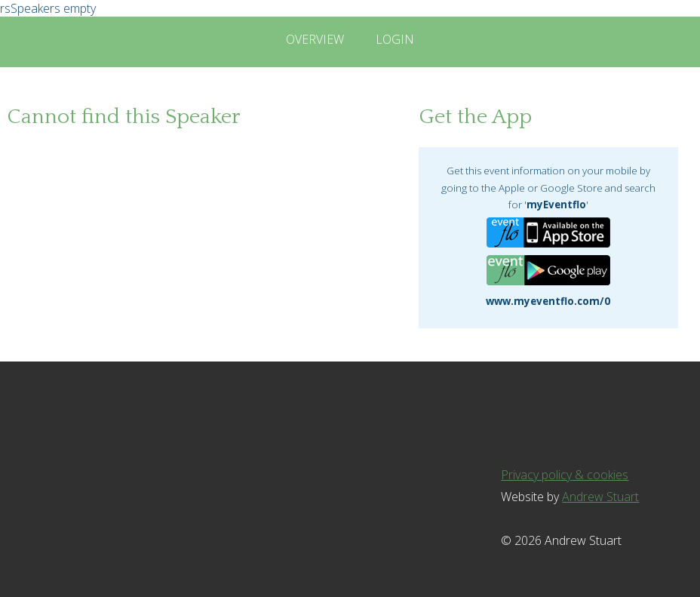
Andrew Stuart (600, 497)
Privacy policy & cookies (565, 475)
